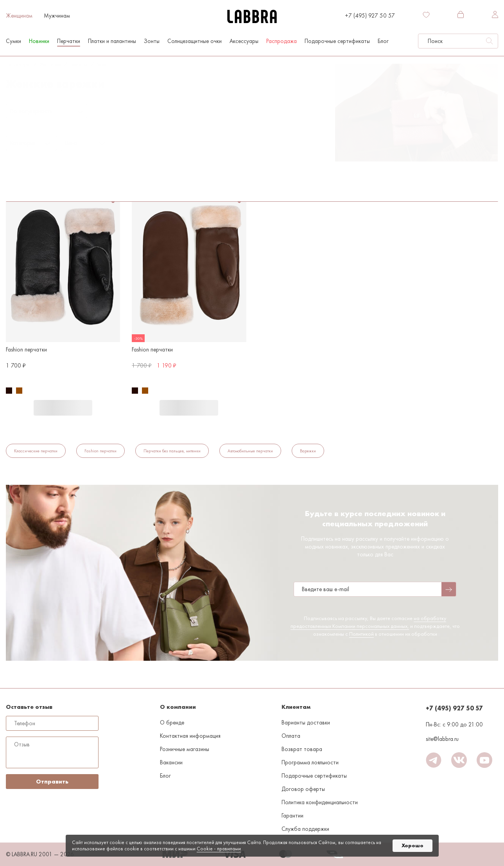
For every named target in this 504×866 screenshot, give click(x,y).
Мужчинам (57, 16)
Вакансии (171, 762)
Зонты (152, 41)
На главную (17, 64)
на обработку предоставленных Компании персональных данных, (369, 622)
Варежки (104, 64)
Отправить (52, 782)
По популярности (31, 111)
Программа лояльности (310, 762)
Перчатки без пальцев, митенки (172, 451)
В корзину (63, 408)
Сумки (13, 41)
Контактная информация (190, 736)
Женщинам (19, 16)
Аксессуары (244, 41)
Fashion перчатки (100, 451)
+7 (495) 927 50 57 (370, 16)
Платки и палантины (112, 41)
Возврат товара (302, 749)
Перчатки (69, 41)
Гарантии (292, 816)
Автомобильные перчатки (250, 451)
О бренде (172, 723)
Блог (383, 41)
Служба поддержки (305, 829)
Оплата (291, 736)
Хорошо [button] (413, 845)
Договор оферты (303, 789)
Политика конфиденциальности (320, 802)
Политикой (361, 634)
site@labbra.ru (442, 739)
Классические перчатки (36, 451)
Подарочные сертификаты (337, 41)
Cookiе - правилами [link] (219, 849)
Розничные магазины (185, 749)
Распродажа (282, 41)
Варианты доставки (306, 723)
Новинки (39, 41)
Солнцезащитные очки (195, 41)
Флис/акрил (92, 161)
